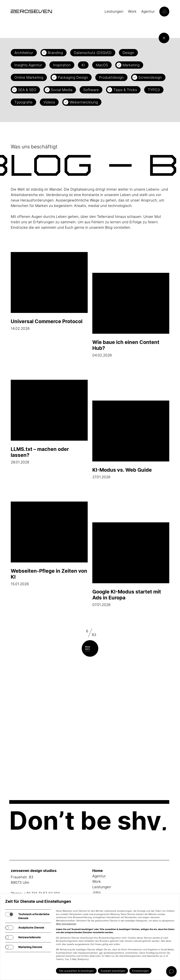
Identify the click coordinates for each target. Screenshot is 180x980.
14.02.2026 (49, 291)
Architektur (24, 53)
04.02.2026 (131, 315)
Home (98, 871)
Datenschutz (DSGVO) (93, 53)
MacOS (102, 65)
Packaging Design (73, 77)
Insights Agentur (28, 65)
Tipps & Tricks (125, 90)
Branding (55, 53)
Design (128, 53)
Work (132, 11)
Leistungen (114, 11)
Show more (88, 648)
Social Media (62, 90)
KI (83, 65)
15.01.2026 (49, 544)
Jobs (96, 892)
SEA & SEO (27, 90)
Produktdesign (111, 77)
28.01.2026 (49, 422)
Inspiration (62, 65)
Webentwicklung (84, 102)
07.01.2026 (131, 565)
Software (91, 90)
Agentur (148, 11)
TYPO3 (154, 90)
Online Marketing (29, 77)
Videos (49, 102)
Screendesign (150, 77)
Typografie (23, 102)
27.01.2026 (131, 440)
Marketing (131, 65)
